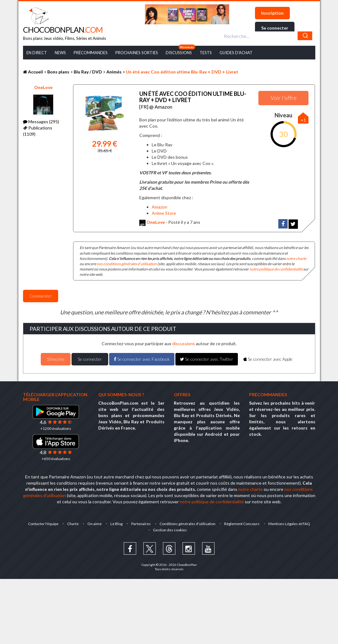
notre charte (296, 259)
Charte (73, 524)
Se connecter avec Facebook (142, 359)
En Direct (37, 53)
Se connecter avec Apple (268, 359)
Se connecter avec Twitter (207, 359)
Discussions (179, 53)
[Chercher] (305, 36)
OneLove (43, 87)
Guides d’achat (236, 53)
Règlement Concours (242, 524)
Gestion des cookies (170, 530)
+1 (303, 120)
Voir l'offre (284, 98)
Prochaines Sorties (137, 53)
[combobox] (267, 36)
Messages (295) (41, 122)
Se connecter (275, 28)
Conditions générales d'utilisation (188, 524)
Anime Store (164, 213)
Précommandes (91, 53)
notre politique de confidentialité (276, 269)
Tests (206, 53)
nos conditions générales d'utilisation (127, 264)
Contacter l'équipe (43, 524)
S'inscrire (56, 359)
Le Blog (116, 524)
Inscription (272, 13)
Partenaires (141, 524)
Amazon (160, 207)
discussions (184, 343)
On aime (95, 524)
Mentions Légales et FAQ (289, 524)
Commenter (41, 296)
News (60, 53)
